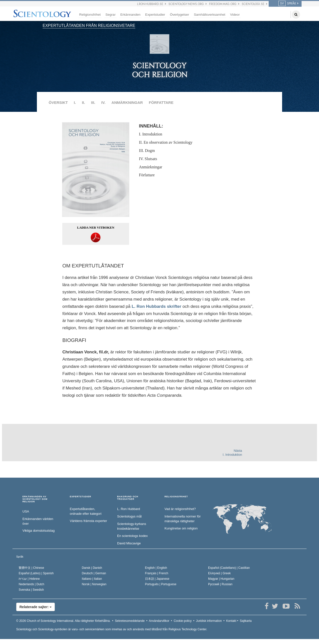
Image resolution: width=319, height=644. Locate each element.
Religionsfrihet (90, 15)
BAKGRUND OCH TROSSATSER (128, 498)
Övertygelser (180, 15)
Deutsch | (94, 573)
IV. (103, 102)
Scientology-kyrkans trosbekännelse (132, 526)
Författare (147, 175)
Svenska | (31, 590)
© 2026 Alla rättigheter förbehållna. (63, 621)
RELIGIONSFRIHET (176, 497)
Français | (157, 573)
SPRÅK (287, 3)
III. (93, 102)
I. (75, 102)
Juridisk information (209, 621)
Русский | (220, 584)
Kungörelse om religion (181, 528)
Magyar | (221, 579)
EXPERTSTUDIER (80, 497)
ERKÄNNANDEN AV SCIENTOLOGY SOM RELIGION (35, 499)
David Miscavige (129, 543)
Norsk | (94, 584)
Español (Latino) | (36, 573)
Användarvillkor (159, 621)
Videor (235, 15)
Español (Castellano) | (229, 568)
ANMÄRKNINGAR (127, 102)
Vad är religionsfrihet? (180, 509)
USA (26, 511)
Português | (161, 584)
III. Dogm (147, 151)
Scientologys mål (129, 516)
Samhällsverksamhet (210, 15)
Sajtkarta (246, 621)
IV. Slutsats (148, 159)
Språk (20, 557)
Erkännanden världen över (38, 521)
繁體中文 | (31, 568)
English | (156, 568)
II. (84, 102)
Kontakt (231, 621)
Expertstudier (155, 15)
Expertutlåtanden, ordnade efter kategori (86, 511)
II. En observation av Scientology (166, 142)
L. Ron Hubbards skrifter (156, 306)
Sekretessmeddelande (130, 621)
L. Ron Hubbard (129, 509)
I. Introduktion (151, 134)
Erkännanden (130, 15)
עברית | (29, 579)
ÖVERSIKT (58, 102)
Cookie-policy (183, 621)
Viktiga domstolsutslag (39, 531)
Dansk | (92, 568)
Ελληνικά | (219, 573)
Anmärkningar (151, 167)
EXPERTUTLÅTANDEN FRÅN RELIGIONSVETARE (89, 26)
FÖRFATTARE (161, 102)
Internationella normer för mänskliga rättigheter (183, 519)
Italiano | (92, 579)
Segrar (111, 15)
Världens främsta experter (88, 521)
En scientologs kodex (132, 536)
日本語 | (157, 579)
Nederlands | (32, 584)
